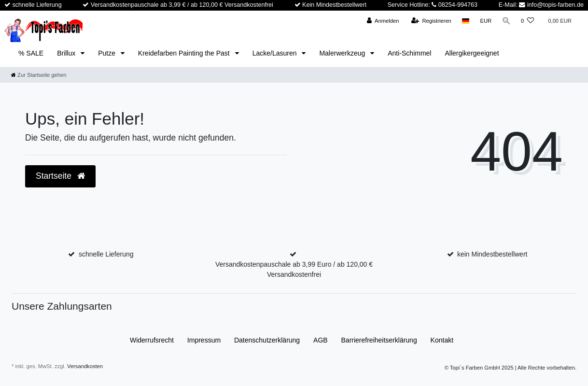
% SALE (31, 53)
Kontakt (442, 340)
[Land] (465, 21)
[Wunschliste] (527, 21)
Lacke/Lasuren (276, 53)
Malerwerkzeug (343, 53)
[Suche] (506, 21)
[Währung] (485, 21)
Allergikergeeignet (472, 53)
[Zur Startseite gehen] (39, 75)
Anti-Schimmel (409, 53)
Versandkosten (85, 366)
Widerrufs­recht (152, 340)
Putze (108, 53)
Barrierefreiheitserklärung (379, 340)
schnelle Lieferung (106, 254)
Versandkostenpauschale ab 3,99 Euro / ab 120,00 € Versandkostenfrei (294, 269)
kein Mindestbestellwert (492, 254)
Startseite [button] (60, 176)
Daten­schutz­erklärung (267, 340)
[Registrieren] (430, 21)
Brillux (67, 53)
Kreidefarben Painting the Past (185, 53)
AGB (321, 340)
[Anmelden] (382, 21)
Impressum (204, 340)
